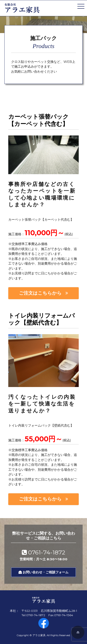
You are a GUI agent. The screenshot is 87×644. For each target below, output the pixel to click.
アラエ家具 (39, 635)
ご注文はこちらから (40, 293)
